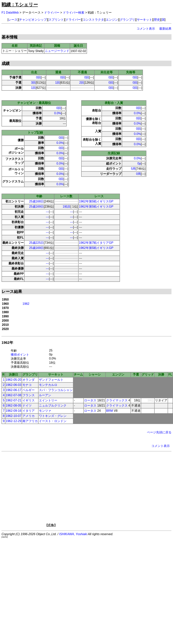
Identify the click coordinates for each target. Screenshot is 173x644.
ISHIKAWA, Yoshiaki (73, 534)
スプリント (56, 20)
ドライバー (52, 13)
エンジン (112, 20)
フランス (29, 395)
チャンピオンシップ (33, 20)
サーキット (144, 20)
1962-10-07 (14, 416)
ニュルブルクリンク (53, 406)
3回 (33, 83)
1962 (26, 304)
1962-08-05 (14, 406)
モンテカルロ (48, 385)
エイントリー (48, 400)
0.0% (58, 113)
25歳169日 (36, 207)
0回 (38, 77)
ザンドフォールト (51, 380)
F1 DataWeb (10, 13)
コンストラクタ (93, 20)
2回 (82, 83)
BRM (110, 411)
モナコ (27, 385)
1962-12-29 (14, 421)
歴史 (157, 20)
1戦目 (67, 207)
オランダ (29, 380)
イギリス (29, 400)
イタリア (29, 411)
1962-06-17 (14, 390)
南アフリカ (30, 421)
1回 (58, 83)
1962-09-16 (14, 411)
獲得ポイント (20, 355)
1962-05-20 (14, 380)
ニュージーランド (57, 51)
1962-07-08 (14, 395)
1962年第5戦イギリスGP (96, 201)
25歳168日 (36, 201)
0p (139, 163)
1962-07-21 (14, 400)
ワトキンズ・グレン (53, 416)
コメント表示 (146, 29)
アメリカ (29, 416)
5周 (133, 169)
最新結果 (165, 29)
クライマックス (117, 400)
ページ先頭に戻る (159, 432)
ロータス (90, 400)
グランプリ (127, 20)
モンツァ (45, 411)
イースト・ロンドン (53, 421)
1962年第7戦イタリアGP (96, 243)
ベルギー (29, 390)
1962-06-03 (14, 385)
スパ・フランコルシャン (56, 390)
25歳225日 (36, 243)
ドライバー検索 (74, 13)
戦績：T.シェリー (20, 4)
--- (47, 212)
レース (13, 20)
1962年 (7, 343)
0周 (138, 174)
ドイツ (27, 406)
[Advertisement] (92, 490)
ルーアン (45, 395)
